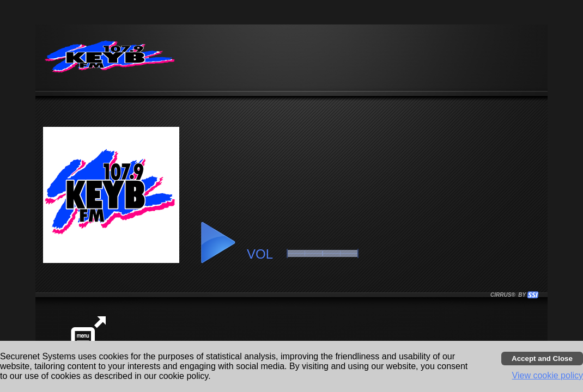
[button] (217, 243)
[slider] (323, 253)
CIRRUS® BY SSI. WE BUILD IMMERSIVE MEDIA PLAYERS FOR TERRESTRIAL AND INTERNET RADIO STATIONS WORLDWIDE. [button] (509, 295)
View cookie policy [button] (548, 375)
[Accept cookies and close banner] (542, 359)
